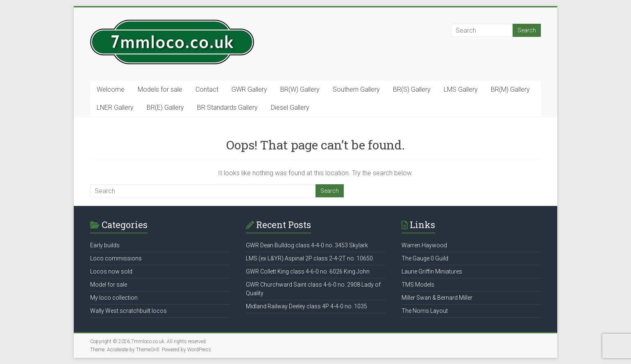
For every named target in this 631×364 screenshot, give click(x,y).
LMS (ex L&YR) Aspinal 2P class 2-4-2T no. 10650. (310, 258)
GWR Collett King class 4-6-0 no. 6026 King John (308, 271)
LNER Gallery (115, 107)
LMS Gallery (461, 89)
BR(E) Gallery (165, 107)
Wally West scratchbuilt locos (128, 311)
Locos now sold (111, 271)
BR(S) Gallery (412, 89)
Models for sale (160, 89)
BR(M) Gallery (510, 89)
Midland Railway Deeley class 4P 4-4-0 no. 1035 (306, 306)
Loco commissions (116, 258)
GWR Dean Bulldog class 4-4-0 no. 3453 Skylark (307, 245)
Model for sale (109, 285)
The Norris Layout (425, 311)
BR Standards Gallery (227, 107)
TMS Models (418, 285)
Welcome (111, 89)
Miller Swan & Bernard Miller (437, 298)
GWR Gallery (249, 89)
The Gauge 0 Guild (425, 258)
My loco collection (114, 298)
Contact (207, 89)
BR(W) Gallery (300, 89)
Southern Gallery (356, 89)
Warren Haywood (424, 245)
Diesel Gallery (290, 107)
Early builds (105, 245)
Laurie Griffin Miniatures (432, 271)
